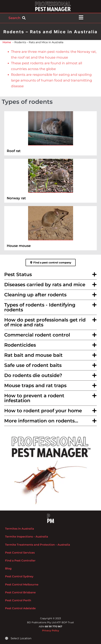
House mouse (19, 246)
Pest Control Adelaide (20, 608)
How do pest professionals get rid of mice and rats (45, 322)
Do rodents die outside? (33, 375)
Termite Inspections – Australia (27, 537)
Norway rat (16, 198)
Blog (8, 568)
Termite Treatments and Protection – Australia (38, 545)
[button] (50, 274)
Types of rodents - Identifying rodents (40, 307)
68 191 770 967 (54, 626)
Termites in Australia (20, 529)
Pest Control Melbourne (22, 585)
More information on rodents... (41, 421)
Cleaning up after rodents (35, 295)
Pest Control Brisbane (20, 592)
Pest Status (18, 274)
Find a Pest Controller (20, 561)
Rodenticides (20, 345)
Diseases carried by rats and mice (45, 285)
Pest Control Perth (18, 600)
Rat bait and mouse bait (33, 355)
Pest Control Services (20, 553)
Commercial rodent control (37, 335)
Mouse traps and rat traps (35, 385)
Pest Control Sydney (19, 576)
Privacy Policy (51, 630)
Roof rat (14, 151)
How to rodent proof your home (43, 411)
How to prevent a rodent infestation (34, 398)
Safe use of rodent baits (33, 365)
